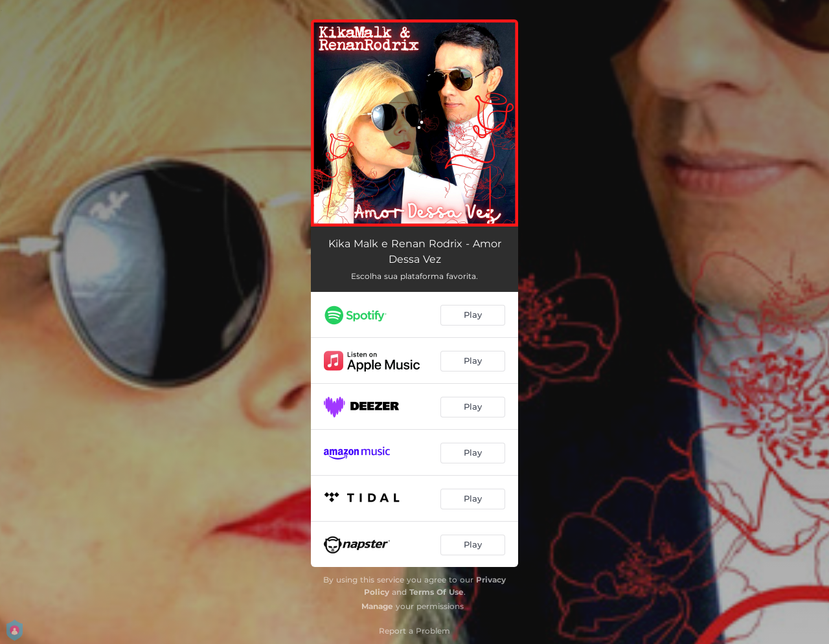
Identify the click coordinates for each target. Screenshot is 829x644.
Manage (377, 606)
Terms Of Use (437, 592)
